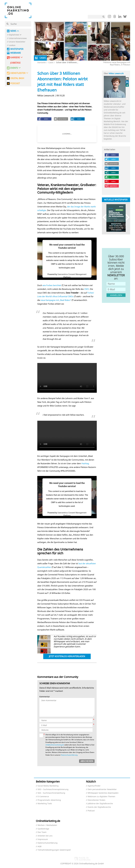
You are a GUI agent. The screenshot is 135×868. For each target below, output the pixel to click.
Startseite (42, 62)
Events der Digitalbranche (99, 807)
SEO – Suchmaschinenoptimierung (53, 789)
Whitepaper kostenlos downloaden (103, 793)
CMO (87, 289)
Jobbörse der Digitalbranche (100, 804)
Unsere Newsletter (17, 42)
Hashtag (85, 463)
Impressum (43, 839)
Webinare (16, 53)
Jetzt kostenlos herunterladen (67, 656)
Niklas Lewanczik (116, 73)
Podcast (91, 811)
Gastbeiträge (43, 829)
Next (126, 217)
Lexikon (12, 45)
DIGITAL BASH (17, 78)
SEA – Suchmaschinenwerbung (51, 793)
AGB (40, 847)
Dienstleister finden (97, 800)
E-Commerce (43, 797)
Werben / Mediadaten (47, 825)
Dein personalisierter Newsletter (102, 789)
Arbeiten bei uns (45, 836)
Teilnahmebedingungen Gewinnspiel (54, 850)
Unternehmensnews (18, 38)
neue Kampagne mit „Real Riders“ (56, 300)
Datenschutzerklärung (69, 755)
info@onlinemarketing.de (55, 745)
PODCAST (15, 83)
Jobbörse (15, 63)
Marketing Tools (45, 804)
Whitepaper (17, 49)
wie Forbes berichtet (52, 285)
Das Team (42, 832)
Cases (51, 62)
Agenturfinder (94, 786)
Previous (106, 217)
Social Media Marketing (48, 786)
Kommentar (45, 697)
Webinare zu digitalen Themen (102, 797)
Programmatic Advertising (49, 800)
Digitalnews (14, 35)
